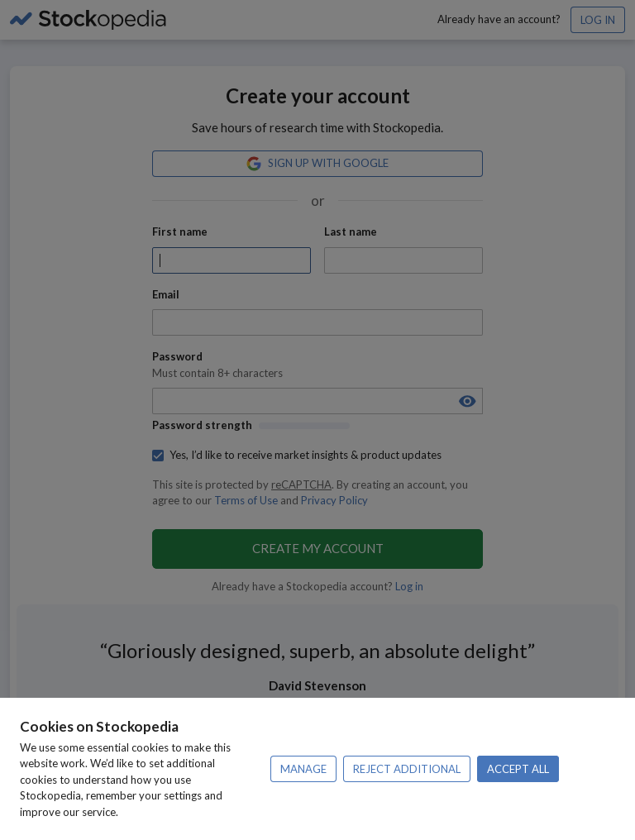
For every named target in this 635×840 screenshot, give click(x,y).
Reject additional (407, 769)
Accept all (518, 769)
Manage (303, 769)
